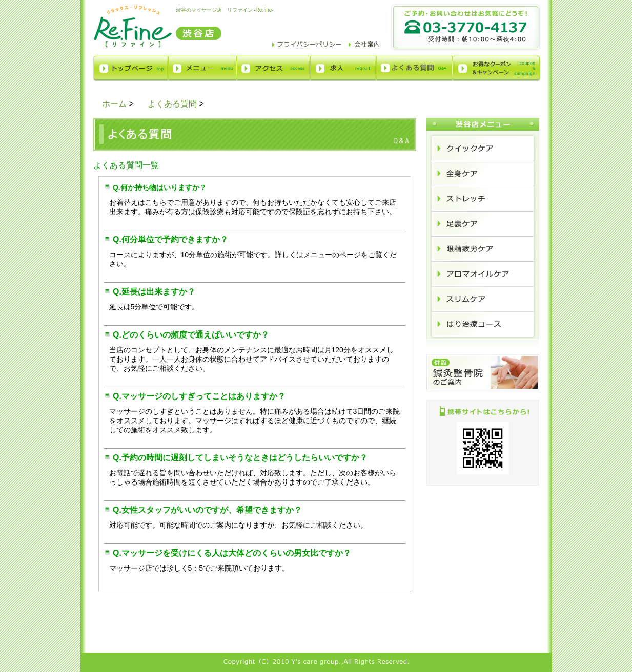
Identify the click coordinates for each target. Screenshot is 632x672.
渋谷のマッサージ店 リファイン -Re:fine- (225, 10)
